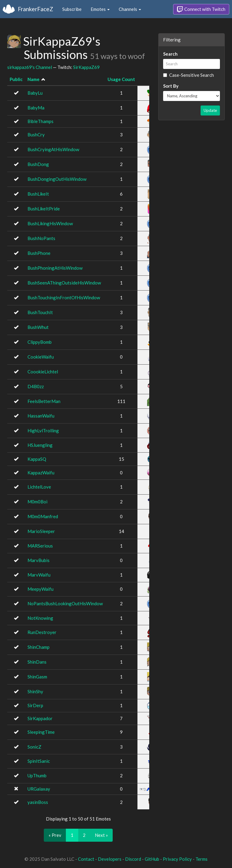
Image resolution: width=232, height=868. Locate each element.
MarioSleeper (41, 531)
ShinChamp (39, 647)
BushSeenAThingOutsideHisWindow (64, 283)
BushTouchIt (40, 312)
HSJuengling (40, 445)
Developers (110, 859)
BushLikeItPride (44, 209)
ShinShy (35, 691)
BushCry (36, 135)
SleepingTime (41, 732)
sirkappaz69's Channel (30, 67)
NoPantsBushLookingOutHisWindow (65, 603)
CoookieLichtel (43, 372)
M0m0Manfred (43, 516)
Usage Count (121, 79)
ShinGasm (37, 677)
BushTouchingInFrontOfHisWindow (64, 297)
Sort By (171, 86)
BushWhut (38, 327)
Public (16, 79)
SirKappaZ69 (86, 67)
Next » (101, 835)
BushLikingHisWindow (50, 223)
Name (34, 79)
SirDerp (35, 705)
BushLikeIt (38, 194)
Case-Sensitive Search (188, 75)
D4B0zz (36, 386)
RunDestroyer (42, 632)
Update (210, 110)
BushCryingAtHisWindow (53, 149)
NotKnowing (40, 618)
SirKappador (40, 718)
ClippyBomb (40, 342)
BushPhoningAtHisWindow (55, 268)
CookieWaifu (41, 357)
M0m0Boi (37, 502)
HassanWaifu (41, 416)
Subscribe (72, 9)
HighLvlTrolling (43, 431)
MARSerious (40, 546)
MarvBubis (39, 560)
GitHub (152, 859)
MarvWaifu (39, 575)
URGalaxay (39, 789)
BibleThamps (40, 121)
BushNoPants (41, 238)
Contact (86, 859)
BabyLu (35, 93)
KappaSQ (37, 459)
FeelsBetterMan (44, 401)
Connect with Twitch (201, 9)
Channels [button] (130, 9)
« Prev (55, 835)
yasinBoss (38, 802)
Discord (133, 859)
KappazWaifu (41, 473)
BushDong (38, 164)
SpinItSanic (39, 761)
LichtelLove (39, 487)
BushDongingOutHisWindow (57, 179)
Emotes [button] (100, 9)
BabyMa (36, 108)
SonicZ (34, 747)
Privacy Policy (177, 859)
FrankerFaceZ (35, 9)
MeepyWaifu (40, 589)
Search (170, 54)
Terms (201, 859)
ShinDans (37, 662)
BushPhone (39, 253)
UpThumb (37, 775)
